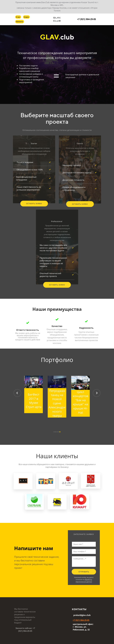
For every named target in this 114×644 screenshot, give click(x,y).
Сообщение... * (84, 562)
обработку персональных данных (84, 581)
